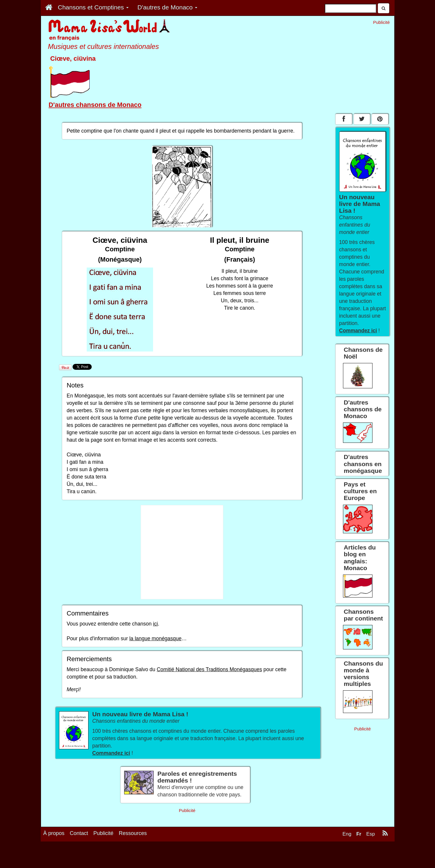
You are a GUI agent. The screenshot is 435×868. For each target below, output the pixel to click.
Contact (79, 833)
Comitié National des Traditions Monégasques (209, 669)
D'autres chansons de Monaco (95, 105)
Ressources (133, 833)
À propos (54, 833)
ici (156, 624)
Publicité (104, 833)
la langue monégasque (155, 638)
